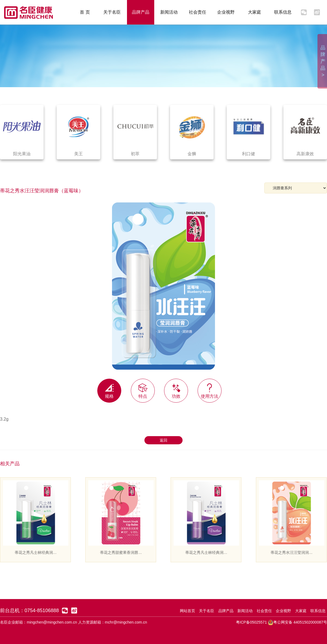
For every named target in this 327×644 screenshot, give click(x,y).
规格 (109, 389)
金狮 (192, 154)
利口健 (249, 154)
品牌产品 (141, 12)
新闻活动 (169, 12)
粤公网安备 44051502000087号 (297, 622)
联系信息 (283, 12)
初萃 (135, 154)
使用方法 (210, 389)
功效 (176, 389)
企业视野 (226, 12)
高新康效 (305, 154)
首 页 (85, 12)
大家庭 (255, 12)
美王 (78, 154)
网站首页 (187, 611)
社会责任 (198, 12)
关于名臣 (112, 12)
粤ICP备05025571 (252, 622)
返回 (163, 440)
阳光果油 (22, 154)
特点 (143, 389)
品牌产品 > (323, 61)
